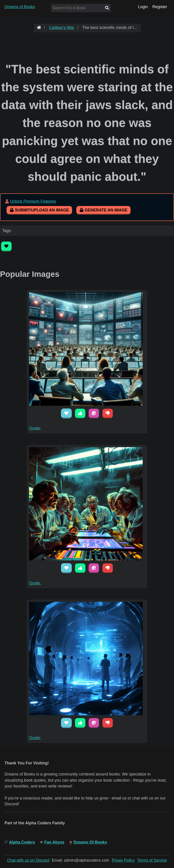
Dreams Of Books (90, 842)
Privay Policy (123, 860)
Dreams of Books (20, 7)
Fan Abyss (54, 842)
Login (143, 7)
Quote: (35, 428)
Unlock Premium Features (33, 201)
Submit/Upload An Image (39, 210)
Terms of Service (152, 860)
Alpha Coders (22, 842)
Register (160, 7)
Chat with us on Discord (28, 860)
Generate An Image (103, 210)
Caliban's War (62, 28)
